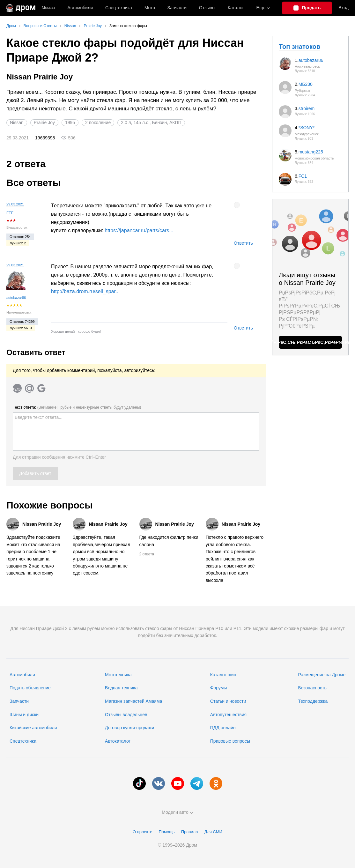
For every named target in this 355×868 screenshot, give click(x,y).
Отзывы (207, 8)
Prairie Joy (44, 122)
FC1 (303, 176)
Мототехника (118, 675)
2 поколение (98, 122)
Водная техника (121, 688)
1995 (70, 122)
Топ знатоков (300, 47)
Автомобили (80, 8)
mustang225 (311, 152)
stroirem (307, 108)
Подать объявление (30, 688)
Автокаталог (118, 741)
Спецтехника (23, 741)
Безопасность (312, 688)
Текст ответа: (77, 407)
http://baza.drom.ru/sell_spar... (85, 291)
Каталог (236, 8)
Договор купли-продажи (129, 728)
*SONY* (307, 128)
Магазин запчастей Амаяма (133, 701)
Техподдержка (313, 701)
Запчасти (177, 8)
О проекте (142, 832)
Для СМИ (213, 832)
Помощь (166, 832)
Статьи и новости (228, 701)
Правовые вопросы (230, 741)
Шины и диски (24, 715)
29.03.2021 (15, 204)
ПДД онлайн (223, 728)
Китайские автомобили (33, 728)
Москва (48, 8)
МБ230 (306, 84)
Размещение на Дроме (322, 675)
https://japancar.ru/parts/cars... (139, 230)
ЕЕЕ (10, 213)
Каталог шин (223, 675)
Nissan (17, 122)
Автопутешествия (228, 715)
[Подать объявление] (307, 8)
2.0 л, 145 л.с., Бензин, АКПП (151, 122)
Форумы (219, 688)
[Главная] (21, 8)
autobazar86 (16, 298)
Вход (344, 8)
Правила (190, 832)
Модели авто (177, 812)
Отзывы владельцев (126, 715)
